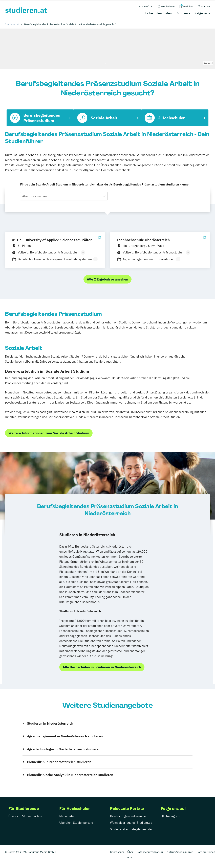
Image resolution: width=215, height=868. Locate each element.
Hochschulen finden (158, 13)
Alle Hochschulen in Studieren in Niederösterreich (102, 667)
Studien (182, 13)
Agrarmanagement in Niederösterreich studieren (65, 736)
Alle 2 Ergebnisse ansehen (107, 279)
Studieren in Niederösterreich (50, 723)
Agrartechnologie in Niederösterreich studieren (64, 749)
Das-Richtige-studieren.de (128, 816)
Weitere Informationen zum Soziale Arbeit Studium (49, 433)
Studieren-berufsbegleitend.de (131, 829)
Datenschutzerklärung (150, 852)
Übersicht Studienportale (25, 816)
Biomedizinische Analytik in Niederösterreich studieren (70, 775)
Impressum (117, 852)
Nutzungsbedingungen (180, 852)
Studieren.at (12, 24)
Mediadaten (67, 816)
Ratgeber (201, 13)
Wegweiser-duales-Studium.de (131, 823)
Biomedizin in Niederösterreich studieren (59, 762)
